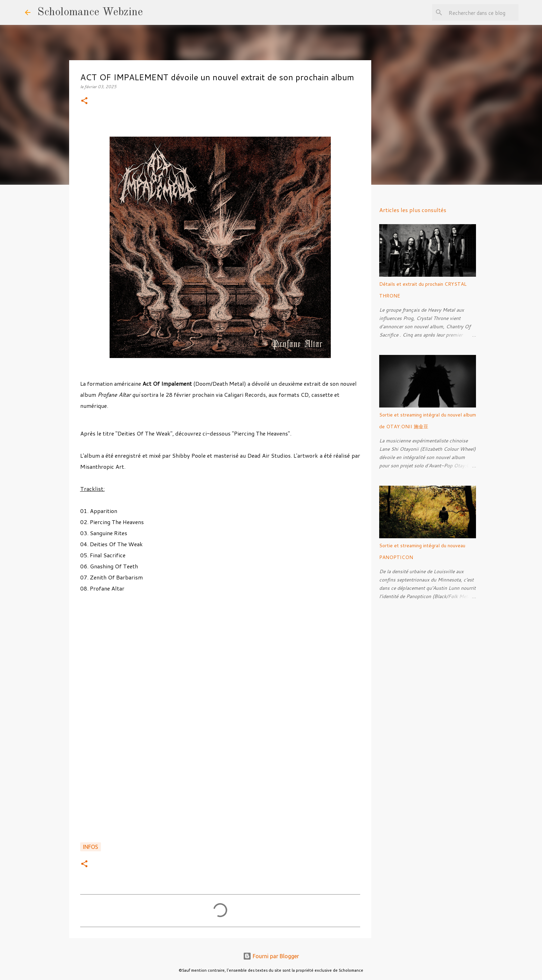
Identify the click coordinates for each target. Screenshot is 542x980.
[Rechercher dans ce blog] (482, 12)
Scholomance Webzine (90, 12)
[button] (84, 101)
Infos (91, 847)
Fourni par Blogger (271, 956)
